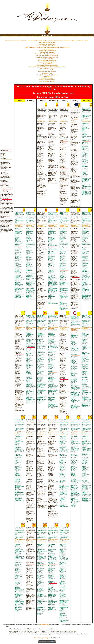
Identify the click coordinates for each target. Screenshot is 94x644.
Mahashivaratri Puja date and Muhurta (47, 46)
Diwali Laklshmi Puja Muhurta (47, 72)
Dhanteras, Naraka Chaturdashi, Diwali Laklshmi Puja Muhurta (47, 67)
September (42, 40)
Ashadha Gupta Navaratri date (47, 51)
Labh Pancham (47, 76)
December (61, 40)
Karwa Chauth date (47, 64)
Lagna (73, 40)
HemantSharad (53, 433)
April (22, 40)
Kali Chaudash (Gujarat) (47, 68)
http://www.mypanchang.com (42, 638)
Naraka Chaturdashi (47, 70)
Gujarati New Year (47, 73)
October (48, 40)
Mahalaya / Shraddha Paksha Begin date (47, 56)
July (32, 40)
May (26, 40)
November (54, 40)
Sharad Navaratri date (47, 59)
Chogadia (67, 40)
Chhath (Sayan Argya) (47, 78)
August (36, 40)
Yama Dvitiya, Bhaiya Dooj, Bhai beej (47, 75)
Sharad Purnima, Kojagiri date (47, 62)
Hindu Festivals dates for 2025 (47, 43)
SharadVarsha (41, 121)
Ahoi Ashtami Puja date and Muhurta (47, 65)
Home (87, 40)
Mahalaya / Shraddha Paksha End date (47, 57)
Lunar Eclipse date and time (47, 80)
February (13, 40)
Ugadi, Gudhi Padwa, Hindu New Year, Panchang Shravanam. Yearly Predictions (47, 47)
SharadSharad (86, 121)
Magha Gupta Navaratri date (47, 44)
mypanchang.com (47, 35)
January (7, 40)
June (29, 40)
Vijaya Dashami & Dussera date (47, 60)
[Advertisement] (7, 17)
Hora (77, 40)
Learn (82, 40)
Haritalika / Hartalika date (47, 52)
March (18, 40)
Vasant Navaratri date (47, 49)
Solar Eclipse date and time (47, 81)
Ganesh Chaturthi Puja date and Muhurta (47, 54)
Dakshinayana (42, 119)
